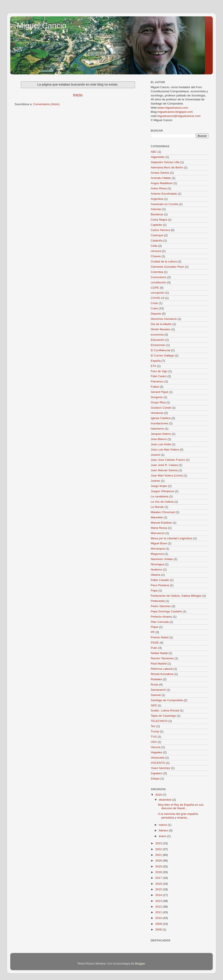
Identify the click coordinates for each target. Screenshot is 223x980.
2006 (159, 929)
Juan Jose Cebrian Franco (168, 460)
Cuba (154, 308)
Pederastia (158, 601)
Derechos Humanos (164, 319)
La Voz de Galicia (162, 502)
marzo (163, 825)
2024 (159, 795)
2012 (159, 907)
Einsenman (158, 345)
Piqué (155, 627)
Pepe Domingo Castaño (166, 611)
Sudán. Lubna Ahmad (165, 710)
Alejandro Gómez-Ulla (165, 162)
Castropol (157, 235)
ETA (153, 366)
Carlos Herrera (160, 230)
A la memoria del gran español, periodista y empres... (178, 816)
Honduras (157, 413)
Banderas (157, 214)
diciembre (166, 800)
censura (156, 251)
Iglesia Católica (161, 418)
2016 (159, 884)
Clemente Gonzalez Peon (167, 267)
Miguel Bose (159, 543)
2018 (159, 872)
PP (153, 632)
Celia (154, 246)
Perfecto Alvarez (161, 617)
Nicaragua (157, 564)
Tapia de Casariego (163, 716)
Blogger (140, 964)
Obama (155, 575)
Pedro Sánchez (161, 606)
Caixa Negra (159, 220)
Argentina (157, 199)
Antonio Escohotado (164, 194)
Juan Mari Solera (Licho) (167, 475)
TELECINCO (159, 721)
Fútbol (155, 387)
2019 (159, 866)
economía (157, 335)
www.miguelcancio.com (173, 108)
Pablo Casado (160, 580)
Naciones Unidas (162, 559)
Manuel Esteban (161, 523)
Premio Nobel (160, 637)
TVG (154, 737)
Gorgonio (157, 397)
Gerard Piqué (159, 392)
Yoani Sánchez (160, 768)
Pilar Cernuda (160, 622)
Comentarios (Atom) (46, 104)
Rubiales (156, 679)
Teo (153, 726)
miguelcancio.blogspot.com (175, 112)
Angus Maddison (162, 183)
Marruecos (158, 533)
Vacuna (156, 747)
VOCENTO (158, 763)
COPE (155, 288)
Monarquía (158, 549)
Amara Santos (160, 173)
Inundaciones (159, 423)
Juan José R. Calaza (164, 465)
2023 (159, 843)
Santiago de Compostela (167, 700)
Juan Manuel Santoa (164, 470)
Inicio (78, 95)
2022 (159, 849)
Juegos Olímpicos (162, 491)
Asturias (156, 209)
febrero (164, 830)
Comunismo (159, 277)
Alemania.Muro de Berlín (167, 167)
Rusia (155, 684)
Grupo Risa (158, 402)
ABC (154, 152)
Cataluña (157, 241)
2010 (159, 918)
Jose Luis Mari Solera (165, 450)
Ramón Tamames (162, 658)
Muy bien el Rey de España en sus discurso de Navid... (181, 806)
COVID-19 (157, 298)
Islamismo (157, 429)
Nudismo (156, 570)
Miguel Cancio (42, 26)
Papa (154, 590)
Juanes (155, 481)
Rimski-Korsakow (162, 674)
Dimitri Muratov (161, 329)
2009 (159, 924)
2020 (159, 861)
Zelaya (155, 779)
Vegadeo (156, 752)
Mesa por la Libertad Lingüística (171, 538)
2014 (159, 895)
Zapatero (157, 773)
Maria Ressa (159, 528)
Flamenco (157, 381)
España (156, 361)
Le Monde (157, 507)
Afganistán (158, 157)
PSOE (155, 643)
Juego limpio (159, 486)
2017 (159, 878)
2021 (159, 855)
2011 (159, 912)
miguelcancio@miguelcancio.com (179, 116)
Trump (155, 731)
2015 (159, 889)
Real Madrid (159, 664)
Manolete (157, 517)
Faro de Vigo (159, 371)
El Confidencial (160, 350)
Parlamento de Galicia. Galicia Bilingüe (176, 596)
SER (154, 705)
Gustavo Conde (161, 408)
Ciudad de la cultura (164, 261)
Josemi (155, 455)
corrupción (158, 293)
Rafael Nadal (159, 653)
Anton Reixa (159, 188)
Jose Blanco (159, 439)
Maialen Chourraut (163, 512)
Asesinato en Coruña (164, 204)
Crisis (154, 303)
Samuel (156, 695)
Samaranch (158, 690)
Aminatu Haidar (161, 178)
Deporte (156, 314)
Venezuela (158, 758)
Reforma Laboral (162, 669)
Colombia (157, 272)
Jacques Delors (161, 434)
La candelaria (160, 496)
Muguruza (157, 554)
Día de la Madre (161, 324)
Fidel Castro (159, 376)
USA (154, 742)
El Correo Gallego (162, 356)
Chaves (156, 256)
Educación (158, 340)
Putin (154, 648)
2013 (159, 901)
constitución (158, 282)
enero (163, 836)
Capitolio (156, 225)
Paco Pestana (160, 585)
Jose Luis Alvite (161, 444)
